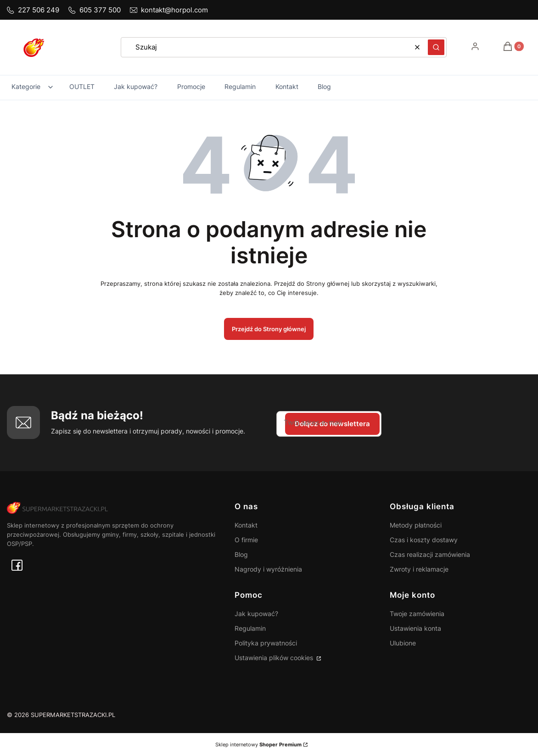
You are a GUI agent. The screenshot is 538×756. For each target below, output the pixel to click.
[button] (436, 47)
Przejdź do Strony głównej (269, 329)
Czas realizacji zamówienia (430, 554)
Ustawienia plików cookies (275, 658)
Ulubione (403, 643)
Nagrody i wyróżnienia (268, 569)
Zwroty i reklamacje (419, 569)
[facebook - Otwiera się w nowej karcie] (17, 565)
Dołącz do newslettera (332, 424)
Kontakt (246, 525)
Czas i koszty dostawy (424, 540)
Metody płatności (416, 525)
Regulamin (250, 628)
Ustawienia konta (415, 628)
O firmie (246, 540)
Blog (241, 554)
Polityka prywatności (266, 643)
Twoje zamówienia (417, 614)
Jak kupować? (256, 614)
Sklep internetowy (258, 745)
